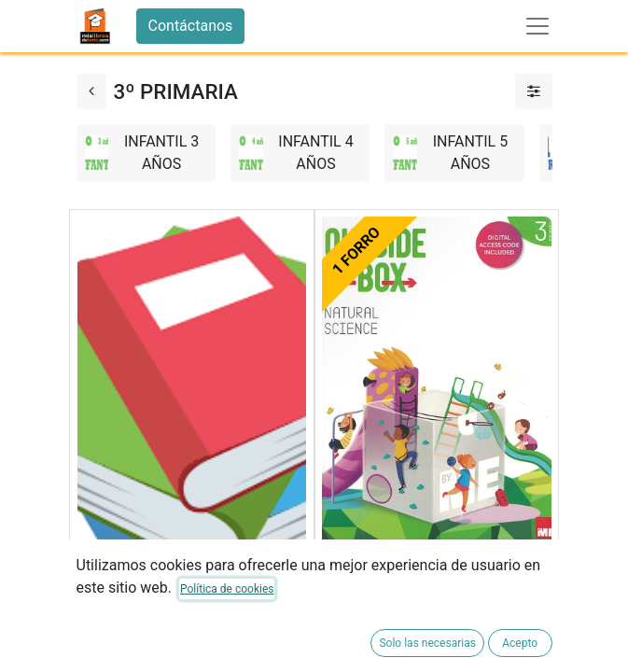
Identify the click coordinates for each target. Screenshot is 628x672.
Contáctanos (191, 26)
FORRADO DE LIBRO (145, 648)
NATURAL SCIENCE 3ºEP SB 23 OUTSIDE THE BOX (427, 593)
